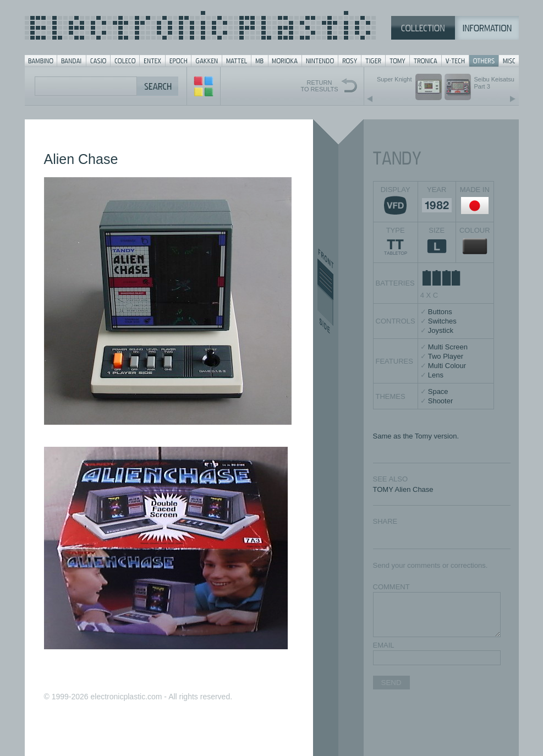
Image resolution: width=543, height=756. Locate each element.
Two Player (446, 356)
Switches (442, 321)
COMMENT (391, 587)
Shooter (441, 401)
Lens (436, 375)
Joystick (441, 330)
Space (438, 391)
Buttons (440, 312)
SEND (391, 683)
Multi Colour (447, 366)
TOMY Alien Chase (403, 489)
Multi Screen (448, 347)
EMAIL (384, 645)
